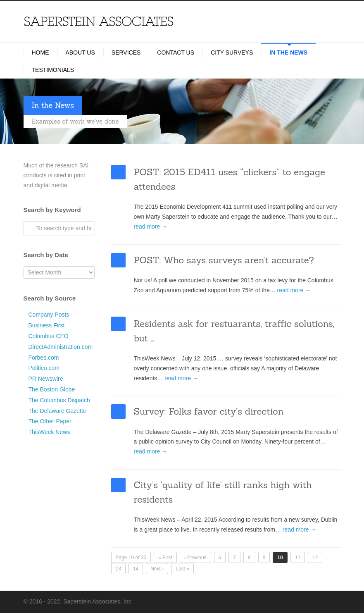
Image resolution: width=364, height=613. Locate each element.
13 (118, 569)
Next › (157, 569)
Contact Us (176, 52)
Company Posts (49, 315)
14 (136, 569)
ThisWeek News (49, 432)
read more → (151, 227)
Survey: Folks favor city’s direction (209, 411)
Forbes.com (44, 358)
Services (126, 52)
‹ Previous (195, 558)
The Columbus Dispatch (59, 400)
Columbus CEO (49, 336)
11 (298, 558)
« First (165, 558)
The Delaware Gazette (57, 411)
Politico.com (44, 368)
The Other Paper (50, 421)
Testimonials (53, 70)
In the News (288, 52)
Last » (182, 569)
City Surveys (232, 52)
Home (40, 52)
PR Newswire (46, 379)
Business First (47, 325)
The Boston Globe (52, 389)
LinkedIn (324, 601)
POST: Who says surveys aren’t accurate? (224, 260)
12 (315, 558)
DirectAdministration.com (61, 347)
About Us (80, 52)
